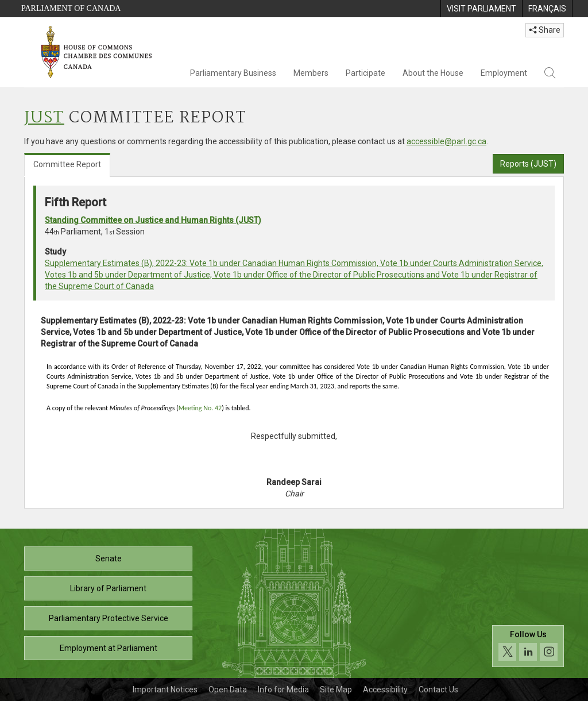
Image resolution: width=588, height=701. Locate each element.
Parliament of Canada (71, 8)
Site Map (336, 690)
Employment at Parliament (109, 648)
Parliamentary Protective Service (109, 618)
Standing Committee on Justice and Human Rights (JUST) (153, 220)
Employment (504, 73)
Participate (365, 73)
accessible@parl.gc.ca (446, 141)
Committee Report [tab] (67, 164)
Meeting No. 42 (200, 408)
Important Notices (165, 690)
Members (311, 73)
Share (545, 30)
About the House (433, 73)
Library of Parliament (108, 588)
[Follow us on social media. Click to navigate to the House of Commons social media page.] (528, 646)
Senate (109, 559)
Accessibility (385, 690)
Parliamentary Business (233, 73)
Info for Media (283, 690)
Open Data (228, 690)
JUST (44, 118)
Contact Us (438, 690)
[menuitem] (481, 9)
